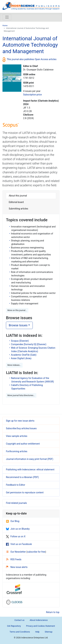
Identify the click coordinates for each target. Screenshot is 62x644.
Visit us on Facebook (19, 544)
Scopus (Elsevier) (20, 341)
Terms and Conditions (20, 632)
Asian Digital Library (21, 358)
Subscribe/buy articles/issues (21, 428)
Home (5, 26)
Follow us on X (16, 536)
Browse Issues (18, 325)
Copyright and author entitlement (23, 444)
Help (37, 632)
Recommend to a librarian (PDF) (22, 477)
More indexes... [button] (14, 365)
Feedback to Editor (16, 485)
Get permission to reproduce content (25, 492)
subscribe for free (36, 552)
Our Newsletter (16, 552)
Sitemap (49, 632)
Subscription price (32, 95)
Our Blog (13, 521)
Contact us (19, 620)
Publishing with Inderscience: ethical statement (30, 470)
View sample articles (17, 436)
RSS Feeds (14, 559)
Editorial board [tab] (16, 202)
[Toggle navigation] (7, 17)
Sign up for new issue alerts (20, 421)
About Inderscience (39, 620)
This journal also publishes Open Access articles (32, 59)
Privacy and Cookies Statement (41, 626)
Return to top (53, 612)
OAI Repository (14, 626)
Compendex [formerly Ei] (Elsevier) (29, 344)
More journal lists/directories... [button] (21, 395)
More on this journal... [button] (17, 310)
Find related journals (16, 503)
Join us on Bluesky (18, 529)
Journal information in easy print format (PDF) (30, 459)
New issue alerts (17, 567)
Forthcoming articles (17, 451)
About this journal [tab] (18, 196)
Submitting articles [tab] (18, 209)
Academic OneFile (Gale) (24, 355)
